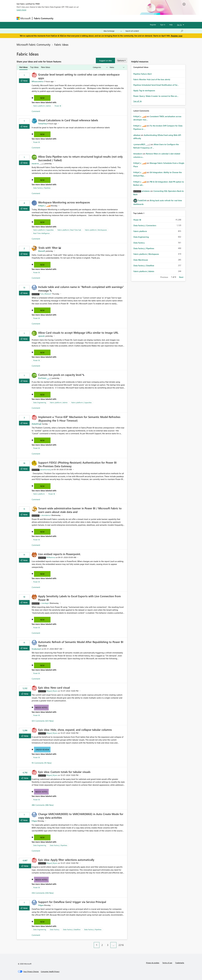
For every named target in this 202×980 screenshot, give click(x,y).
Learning (114, 18)
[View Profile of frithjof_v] (42, 206)
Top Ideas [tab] (34, 67)
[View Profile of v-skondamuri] (45, 515)
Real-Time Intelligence (41, 233)
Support (125, 18)
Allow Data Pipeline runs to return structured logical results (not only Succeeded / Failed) (80, 158)
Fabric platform (39, 494)
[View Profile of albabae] (137, 135)
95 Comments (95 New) (42, 763)
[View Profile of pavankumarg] (45, 469)
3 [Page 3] (108, 945)
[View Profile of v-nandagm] (45, 603)
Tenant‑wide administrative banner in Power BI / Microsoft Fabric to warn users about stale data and (80, 510)
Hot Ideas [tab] (23, 67)
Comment (36, 111)
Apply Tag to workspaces (144, 90)
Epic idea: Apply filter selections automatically (66, 860)
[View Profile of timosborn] (138, 154)
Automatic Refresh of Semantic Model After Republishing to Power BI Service (81, 644)
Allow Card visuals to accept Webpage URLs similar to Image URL (78, 333)
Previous (164, 277)
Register (153, 25)
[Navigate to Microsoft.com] (24, 18)
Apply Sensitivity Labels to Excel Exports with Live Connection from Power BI (79, 598)
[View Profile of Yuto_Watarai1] (46, 294)
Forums (59, 18)
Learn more (21, 10)
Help (171, 25)
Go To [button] (179, 25)
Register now (177, 36)
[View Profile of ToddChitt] (142, 200)
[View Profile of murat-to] (35, 163)
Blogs (104, 18)
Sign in (163, 25)
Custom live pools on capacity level (60, 375)
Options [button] (121, 60)
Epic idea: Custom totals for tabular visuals (64, 772)
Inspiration (71, 18)
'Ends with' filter (48, 248)
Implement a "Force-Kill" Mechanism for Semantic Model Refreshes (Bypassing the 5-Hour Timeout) (79, 419)
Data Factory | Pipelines (42, 188)
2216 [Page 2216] (121, 945)
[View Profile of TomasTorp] (43, 124)
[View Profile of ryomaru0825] (139, 144)
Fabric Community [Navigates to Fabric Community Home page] (44, 18)
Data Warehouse (141, 260)
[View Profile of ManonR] (42, 251)
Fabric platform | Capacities (43, 230)
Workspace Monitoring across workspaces (64, 202)
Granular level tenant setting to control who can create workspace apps (79, 76)
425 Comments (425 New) (43, 721)
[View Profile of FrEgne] (34, 821)
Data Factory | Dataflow (72, 929)
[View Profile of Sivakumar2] (36, 649)
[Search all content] (154, 31)
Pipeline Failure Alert (142, 74)
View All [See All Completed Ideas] (138, 101)
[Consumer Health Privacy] (50, 971)
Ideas (81, 18)
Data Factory (55, 929)
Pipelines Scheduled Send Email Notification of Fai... (156, 85)
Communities (93, 18)
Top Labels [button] (138, 213)
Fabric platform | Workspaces (96, 230)
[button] (105, 60)
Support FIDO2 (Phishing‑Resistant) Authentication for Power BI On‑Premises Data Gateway (77, 464)
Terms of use (167, 963)
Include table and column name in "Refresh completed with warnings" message (81, 289)
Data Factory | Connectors (145, 225)
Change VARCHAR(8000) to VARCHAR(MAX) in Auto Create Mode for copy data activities (81, 816)
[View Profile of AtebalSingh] (37, 424)
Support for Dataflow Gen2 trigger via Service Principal (72, 902)
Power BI (58, 106)
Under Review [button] (42, 750)
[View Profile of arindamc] (146, 191)
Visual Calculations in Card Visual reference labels (68, 120)
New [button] (42, 98)
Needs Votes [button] (41, 708)
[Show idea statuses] (117, 67)
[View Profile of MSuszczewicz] (38, 81)
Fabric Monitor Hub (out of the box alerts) (152, 79)
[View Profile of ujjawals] (41, 336)
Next (181, 277)
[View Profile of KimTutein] (42, 378)
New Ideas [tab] (46, 67)
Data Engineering (40, 402)
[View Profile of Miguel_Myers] (52, 691)
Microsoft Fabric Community (33, 44)
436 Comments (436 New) (43, 893)
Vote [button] (25, 81)
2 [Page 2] (102, 945)
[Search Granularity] (113, 31)
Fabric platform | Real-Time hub (69, 230)
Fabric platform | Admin (42, 106)
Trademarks (180, 963)
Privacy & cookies (153, 963)
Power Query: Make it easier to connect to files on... (156, 96)
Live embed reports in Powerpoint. (59, 554)
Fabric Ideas (61, 44)
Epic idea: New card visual (54, 687)
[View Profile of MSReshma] (51, 557)
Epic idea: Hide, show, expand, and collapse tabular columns (75, 730)
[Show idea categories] (100, 67)
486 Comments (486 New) (43, 805)
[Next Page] (127, 943)
